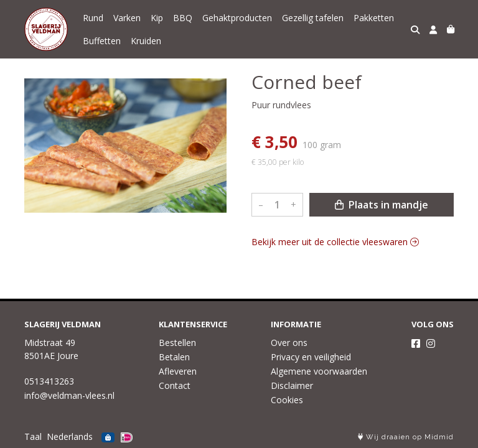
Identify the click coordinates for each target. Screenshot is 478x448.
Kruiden (146, 41)
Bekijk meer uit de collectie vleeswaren (335, 242)
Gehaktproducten (237, 18)
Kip (157, 18)
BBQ (183, 18)
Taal (33, 436)
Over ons (289, 343)
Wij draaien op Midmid (406, 437)
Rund (93, 18)
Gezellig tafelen (313, 18)
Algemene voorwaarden (319, 371)
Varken (127, 18)
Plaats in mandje (382, 205)
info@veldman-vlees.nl (69, 395)
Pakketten (374, 18)
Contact (175, 385)
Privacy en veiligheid (311, 357)
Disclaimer (292, 385)
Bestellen (177, 343)
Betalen (174, 357)
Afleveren (178, 371)
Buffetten (102, 41)
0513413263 (49, 381)
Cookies (287, 400)
